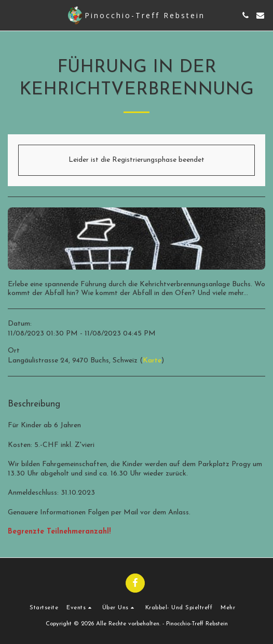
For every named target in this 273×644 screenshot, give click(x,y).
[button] (11, 15)
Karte (152, 361)
